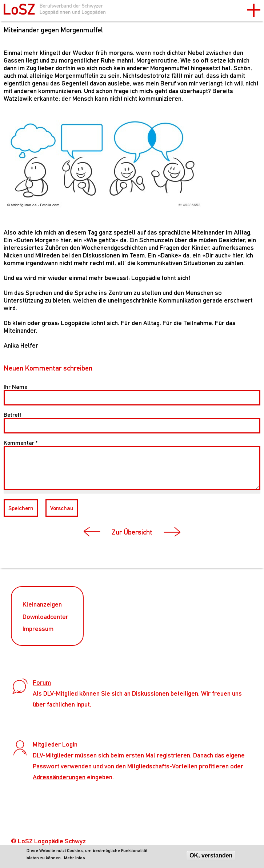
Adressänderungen (59, 777)
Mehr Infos (75, 858)
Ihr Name (15, 387)
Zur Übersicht (132, 532)
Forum (42, 682)
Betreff (12, 415)
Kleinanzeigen (42, 604)
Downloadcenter (45, 617)
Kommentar (21, 443)
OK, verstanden (211, 855)
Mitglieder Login (55, 744)
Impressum (38, 629)
